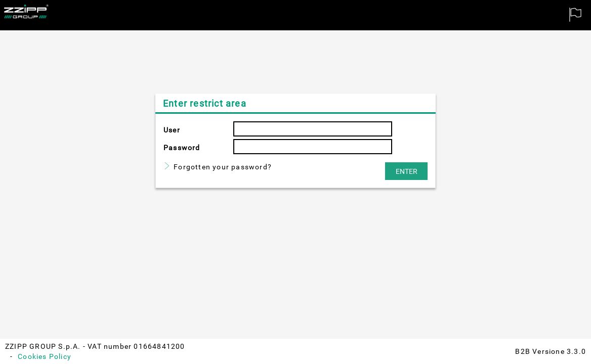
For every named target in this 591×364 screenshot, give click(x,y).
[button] (406, 171)
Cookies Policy (45, 356)
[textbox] (313, 129)
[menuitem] (576, 15)
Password (182, 148)
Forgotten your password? (223, 167)
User (172, 130)
